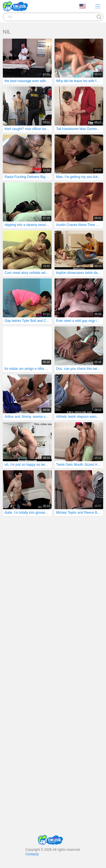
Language (83, 6)
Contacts (32, 854)
